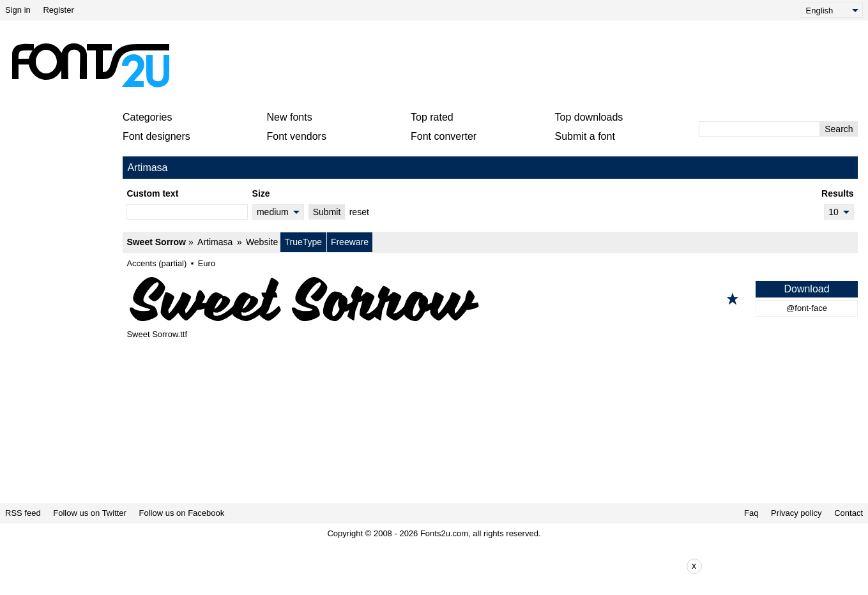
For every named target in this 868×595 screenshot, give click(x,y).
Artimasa (215, 242)
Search (839, 129)
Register (58, 10)
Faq (751, 513)
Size (261, 193)
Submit (327, 212)
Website (262, 242)
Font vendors (297, 136)
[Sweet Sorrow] (490, 299)
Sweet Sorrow (156, 242)
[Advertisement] (439, 65)
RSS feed (23, 513)
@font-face (807, 308)
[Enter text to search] (759, 129)
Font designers (156, 136)
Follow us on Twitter (90, 513)
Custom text (152, 193)
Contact (849, 513)
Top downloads (589, 117)
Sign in (18, 10)
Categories (147, 117)
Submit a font (585, 136)
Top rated (432, 117)
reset (359, 212)
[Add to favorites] (733, 299)
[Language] (832, 10)
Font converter (444, 136)
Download (806, 289)
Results (838, 193)
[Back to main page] (90, 65)
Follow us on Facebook (182, 513)
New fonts (290, 117)
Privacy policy (796, 513)
